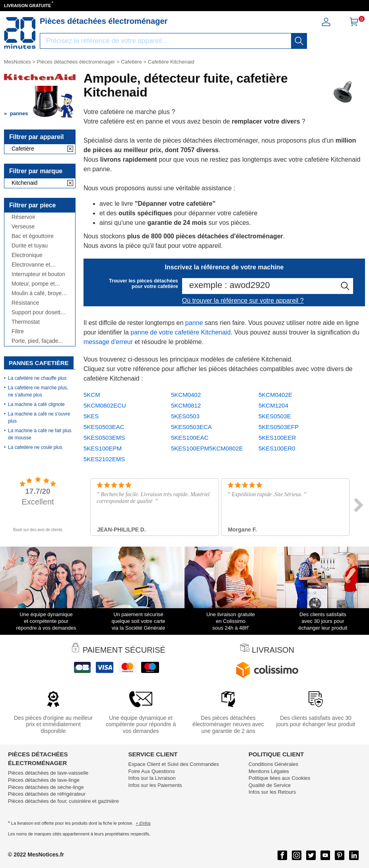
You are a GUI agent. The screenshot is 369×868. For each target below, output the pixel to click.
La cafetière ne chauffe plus (37, 378)
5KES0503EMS (104, 438)
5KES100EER (277, 438)
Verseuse (23, 227)
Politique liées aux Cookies (279, 778)
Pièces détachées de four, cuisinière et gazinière (63, 801)
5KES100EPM (103, 448)
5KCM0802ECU (105, 405)
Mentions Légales (269, 771)
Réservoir (23, 217)
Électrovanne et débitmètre (31, 265)
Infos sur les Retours (272, 792)
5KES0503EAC (104, 427)
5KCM (92, 395)
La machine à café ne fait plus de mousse (40, 434)
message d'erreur (108, 342)
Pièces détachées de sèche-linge (46, 787)
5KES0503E (275, 416)
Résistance (25, 303)
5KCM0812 (186, 405)
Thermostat (26, 322)
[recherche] (299, 41)
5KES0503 (185, 416)
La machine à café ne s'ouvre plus (39, 418)
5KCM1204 (273, 405)
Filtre (18, 332)
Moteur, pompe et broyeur (33, 284)
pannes (19, 113)
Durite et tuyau (30, 246)
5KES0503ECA (191, 427)
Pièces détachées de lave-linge (44, 780)
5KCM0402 (186, 395)
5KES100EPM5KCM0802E (207, 448)
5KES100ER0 (277, 448)
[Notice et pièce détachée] (20, 33)
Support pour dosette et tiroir (38, 312)
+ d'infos (143, 823)
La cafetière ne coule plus (35, 447)
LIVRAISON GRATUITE (27, 6)
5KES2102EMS (104, 459)
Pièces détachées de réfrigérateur (47, 794)
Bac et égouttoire (33, 236)
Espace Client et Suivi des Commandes (173, 764)
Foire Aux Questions (151, 771)
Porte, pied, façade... (37, 341)
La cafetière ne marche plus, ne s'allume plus (38, 391)
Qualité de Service (270, 785)
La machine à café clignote (36, 404)
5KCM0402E (275, 395)
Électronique (27, 255)
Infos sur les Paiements (155, 785)
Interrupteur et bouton (38, 274)
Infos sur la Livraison (152, 778)
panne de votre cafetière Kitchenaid (181, 332)
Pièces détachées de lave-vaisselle (48, 773)
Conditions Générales (273, 764)
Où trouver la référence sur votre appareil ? (243, 301)
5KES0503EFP (279, 427)
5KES (91, 416)
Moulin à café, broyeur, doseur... (40, 293)
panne (194, 323)
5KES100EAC (190, 438)
